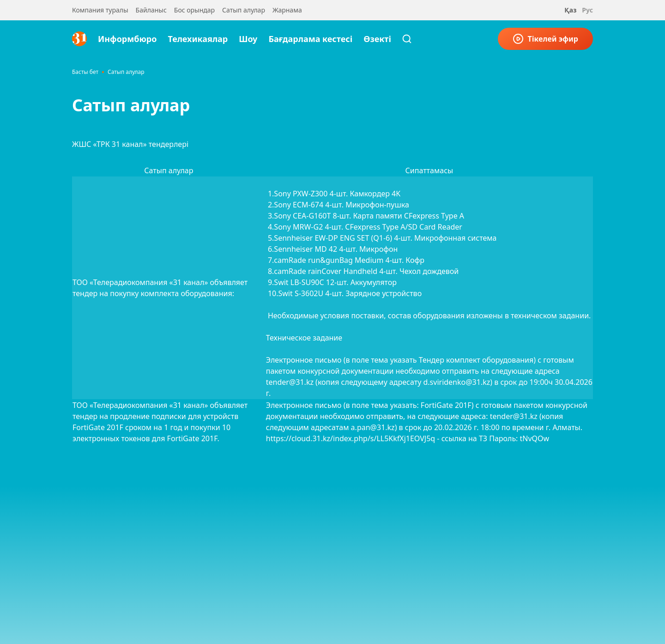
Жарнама (287, 10)
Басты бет (85, 72)
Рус (587, 10)
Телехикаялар (198, 39)
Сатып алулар (244, 10)
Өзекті (377, 39)
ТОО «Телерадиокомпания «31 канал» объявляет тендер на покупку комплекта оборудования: (160, 288)
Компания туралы (100, 10)
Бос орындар (194, 10)
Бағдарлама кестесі (310, 39)
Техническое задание (304, 338)
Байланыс (151, 10)
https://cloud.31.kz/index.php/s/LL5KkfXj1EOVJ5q (351, 438)
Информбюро (127, 39)
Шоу (248, 39)
